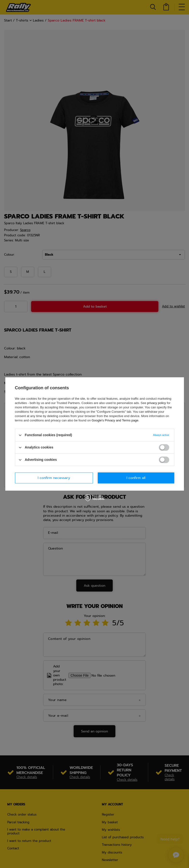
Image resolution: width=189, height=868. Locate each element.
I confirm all (136, 478)
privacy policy (156, 403)
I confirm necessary (54, 478)
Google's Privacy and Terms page (115, 420)
